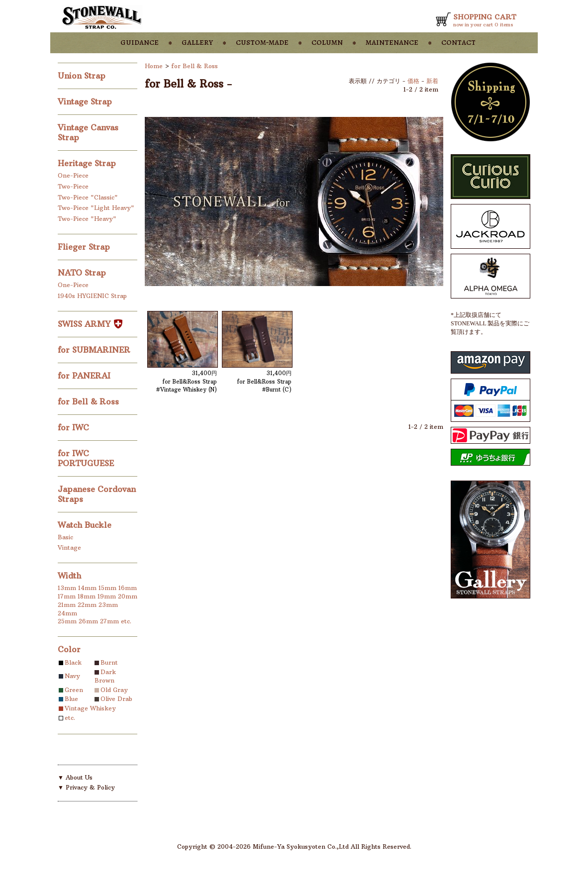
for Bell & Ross (90, 401)
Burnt (109, 662)
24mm (67, 613)
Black (73, 662)
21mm (67, 605)
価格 (413, 81)
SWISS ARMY (90, 324)
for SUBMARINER (95, 350)
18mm (87, 596)
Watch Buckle (86, 525)
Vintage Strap (86, 101)
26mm (88, 621)
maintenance (392, 42)
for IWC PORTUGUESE (87, 458)
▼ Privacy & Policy (86, 787)
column (327, 42)
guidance (140, 42)
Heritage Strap (88, 163)
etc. (126, 621)
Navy (72, 676)
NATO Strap (83, 273)
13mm (67, 588)
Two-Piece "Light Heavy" (96, 208)
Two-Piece (73, 186)
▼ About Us (75, 777)
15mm (107, 588)
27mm (109, 621)
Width (69, 576)
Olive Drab (116, 699)
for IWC (75, 427)
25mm (67, 621)
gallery (197, 42)
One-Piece (73, 175)
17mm (67, 596)
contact (458, 42)
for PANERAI (85, 376)
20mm (128, 596)
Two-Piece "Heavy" (87, 219)
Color (69, 649)
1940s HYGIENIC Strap (92, 296)
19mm (107, 596)
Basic (65, 537)
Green (74, 690)
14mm (87, 588)
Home (154, 66)
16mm (128, 588)
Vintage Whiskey (90, 708)
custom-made (262, 42)
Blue (71, 699)
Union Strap (83, 76)
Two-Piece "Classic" (88, 197)
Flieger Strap (85, 247)
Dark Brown (105, 676)
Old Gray (114, 690)
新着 (432, 81)
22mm (87, 605)
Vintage (69, 547)
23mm (108, 605)
